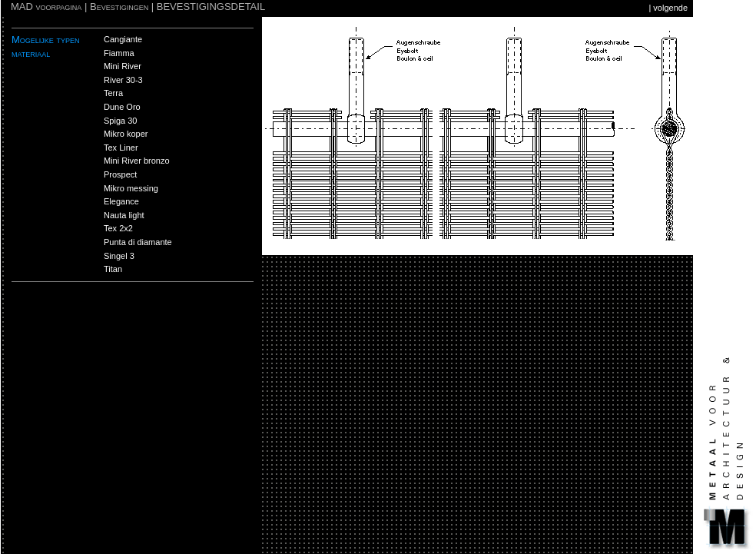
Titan (113, 269)
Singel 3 (119, 256)
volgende (670, 8)
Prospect (120, 174)
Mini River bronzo (137, 161)
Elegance (121, 201)
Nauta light (124, 215)
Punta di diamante (138, 242)
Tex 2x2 (118, 228)
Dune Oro (122, 107)
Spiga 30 (120, 121)
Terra (113, 93)
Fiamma (119, 53)
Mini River (123, 66)
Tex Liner (121, 148)
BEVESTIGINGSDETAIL (211, 7)
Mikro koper (126, 134)
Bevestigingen (119, 7)
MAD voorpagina (46, 7)
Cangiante (123, 39)
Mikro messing (131, 188)
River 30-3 (123, 80)
